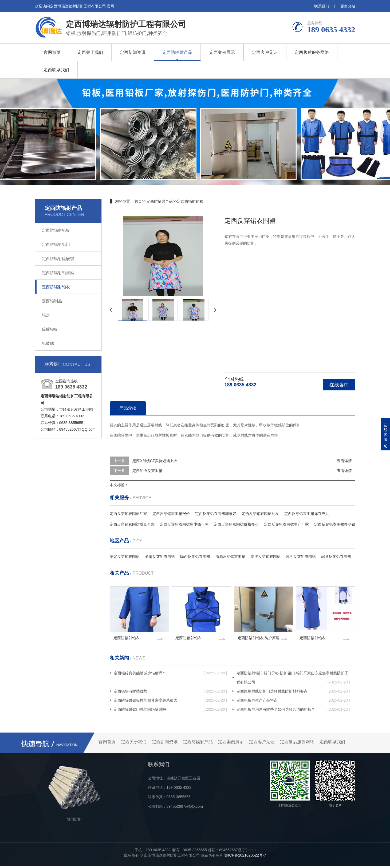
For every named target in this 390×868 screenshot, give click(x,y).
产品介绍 (128, 408)
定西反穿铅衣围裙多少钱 (335, 524)
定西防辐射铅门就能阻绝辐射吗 (170, 711)
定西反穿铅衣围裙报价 (171, 514)
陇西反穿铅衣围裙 (195, 557)
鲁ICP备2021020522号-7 (245, 857)
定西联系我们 (56, 70)
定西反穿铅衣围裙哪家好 (216, 514)
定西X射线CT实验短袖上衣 (155, 461)
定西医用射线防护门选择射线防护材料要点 (293, 693)
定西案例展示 (222, 52)
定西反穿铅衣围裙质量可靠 (132, 524)
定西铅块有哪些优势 (170, 693)
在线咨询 (339, 385)
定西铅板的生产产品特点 (293, 702)
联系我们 (322, 6)
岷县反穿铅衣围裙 (336, 557)
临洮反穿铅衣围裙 (266, 557)
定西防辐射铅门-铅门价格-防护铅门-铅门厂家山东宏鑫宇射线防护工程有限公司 (293, 681)
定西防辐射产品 (177, 52)
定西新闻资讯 (133, 52)
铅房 (46, 315)
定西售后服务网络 (312, 52)
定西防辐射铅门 (56, 244)
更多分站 (348, 6)
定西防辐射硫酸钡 (58, 259)
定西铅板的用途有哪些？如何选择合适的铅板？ (293, 711)
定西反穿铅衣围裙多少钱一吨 (184, 524)
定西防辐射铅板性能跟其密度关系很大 (170, 702)
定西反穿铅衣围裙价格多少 (236, 524)
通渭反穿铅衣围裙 (160, 557)
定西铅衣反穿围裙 (147, 471)
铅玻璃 (48, 343)
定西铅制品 (52, 301)
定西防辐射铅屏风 (58, 273)
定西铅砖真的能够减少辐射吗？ (170, 675)
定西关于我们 (90, 52)
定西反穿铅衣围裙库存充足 (307, 514)
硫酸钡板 (50, 329)
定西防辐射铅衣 (56, 287)
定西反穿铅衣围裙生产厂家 (286, 524)
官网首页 (52, 52)
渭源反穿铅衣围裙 (230, 557)
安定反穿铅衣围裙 (125, 557)
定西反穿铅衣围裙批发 (260, 514)
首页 (138, 201)
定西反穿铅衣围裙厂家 (128, 514)
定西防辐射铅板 (56, 230)
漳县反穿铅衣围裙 (301, 557)
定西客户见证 (265, 52)
